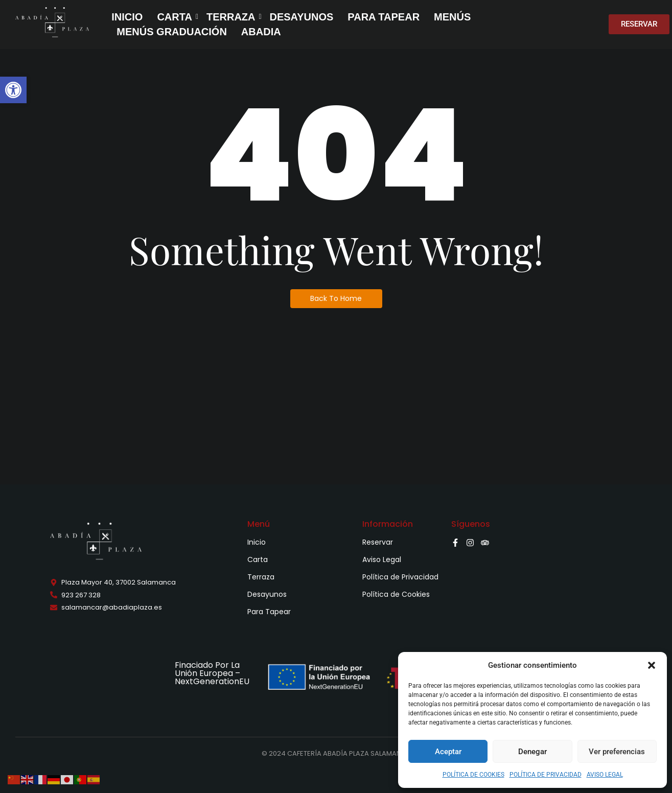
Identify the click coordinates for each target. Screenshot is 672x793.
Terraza (261, 577)
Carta (258, 559)
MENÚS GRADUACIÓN (172, 32)
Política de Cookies (396, 594)
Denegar (532, 752)
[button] (13, 90)
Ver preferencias (617, 752)
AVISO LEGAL (605, 775)
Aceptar (448, 752)
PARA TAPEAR (384, 17)
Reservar (378, 542)
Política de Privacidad (400, 577)
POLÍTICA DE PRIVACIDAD (546, 775)
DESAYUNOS (301, 17)
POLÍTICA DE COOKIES (473, 775)
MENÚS (452, 17)
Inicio (257, 542)
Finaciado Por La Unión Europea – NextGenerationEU (212, 673)
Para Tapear (269, 612)
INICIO (127, 17)
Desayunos (267, 594)
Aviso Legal (382, 559)
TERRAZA (232, 17)
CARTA (176, 17)
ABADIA (261, 32)
